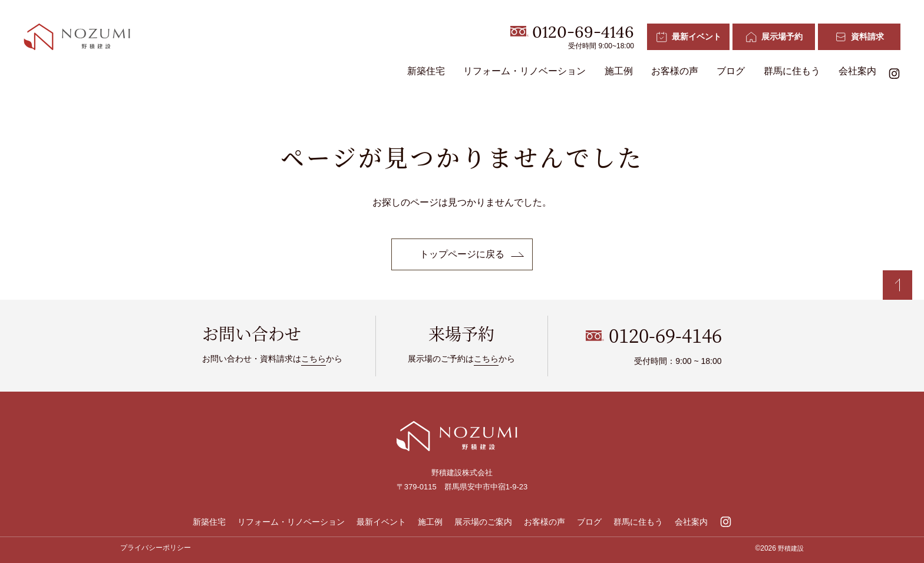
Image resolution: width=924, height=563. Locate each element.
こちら (313, 359)
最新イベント (381, 522)
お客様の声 (675, 71)
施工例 (619, 71)
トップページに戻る (462, 254)
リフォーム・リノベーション (524, 71)
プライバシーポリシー (156, 548)
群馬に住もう (792, 71)
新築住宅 (426, 71)
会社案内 (857, 71)
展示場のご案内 (483, 522)
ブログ (731, 71)
